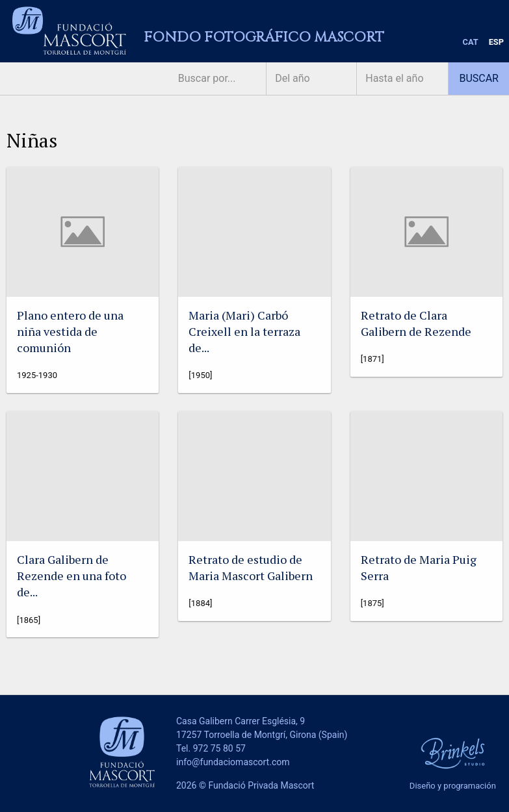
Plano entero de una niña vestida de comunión (70, 331)
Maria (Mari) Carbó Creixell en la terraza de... (244, 331)
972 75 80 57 (219, 748)
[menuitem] (471, 43)
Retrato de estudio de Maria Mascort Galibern (251, 567)
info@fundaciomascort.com (233, 762)
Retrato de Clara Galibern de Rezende (416, 323)
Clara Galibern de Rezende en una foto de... (72, 576)
